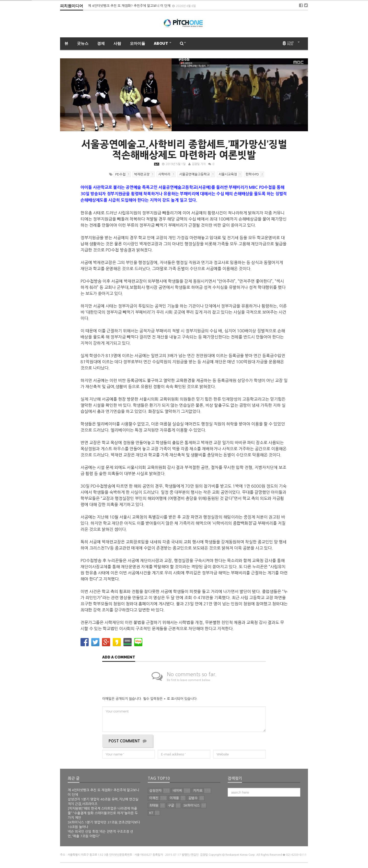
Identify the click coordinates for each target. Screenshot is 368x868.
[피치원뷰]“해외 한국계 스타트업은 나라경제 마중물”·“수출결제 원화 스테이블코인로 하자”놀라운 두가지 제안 (103, 813)
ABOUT (161, 43)
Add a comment (119, 657)
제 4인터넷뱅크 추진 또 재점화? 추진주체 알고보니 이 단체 (130, 6)
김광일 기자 (199, 164)
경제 (101, 43)
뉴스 (157, 164)
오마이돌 (137, 43)
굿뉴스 (83, 43)
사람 (117, 43)
